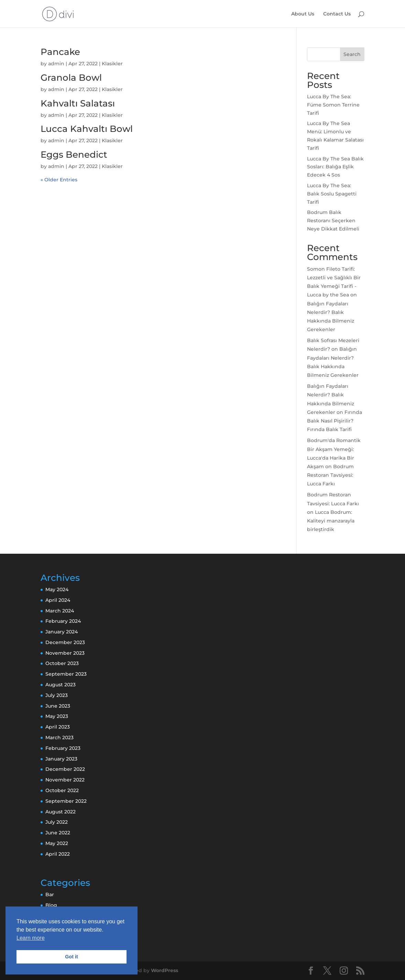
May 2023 (57, 716)
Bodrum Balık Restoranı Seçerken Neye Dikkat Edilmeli (333, 221)
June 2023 (58, 706)
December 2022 (65, 769)
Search (352, 54)
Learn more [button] (31, 938)
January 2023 (61, 759)
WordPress (165, 970)
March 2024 (60, 611)
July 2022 (57, 822)
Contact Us (337, 14)
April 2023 (58, 727)
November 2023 (65, 653)
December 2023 (65, 642)
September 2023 (66, 674)
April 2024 (58, 600)
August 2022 (61, 812)
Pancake (60, 52)
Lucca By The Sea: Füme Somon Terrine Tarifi (333, 105)
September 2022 (66, 801)
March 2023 (59, 737)
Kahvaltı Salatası (78, 103)
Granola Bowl (71, 78)
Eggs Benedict (74, 155)
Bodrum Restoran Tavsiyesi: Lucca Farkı (330, 475)
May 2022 (57, 843)
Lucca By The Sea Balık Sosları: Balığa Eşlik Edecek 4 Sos (335, 167)
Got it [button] (72, 957)
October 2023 (62, 663)
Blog (51, 905)
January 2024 (62, 632)
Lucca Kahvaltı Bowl (87, 129)
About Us (303, 14)
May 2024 (57, 589)
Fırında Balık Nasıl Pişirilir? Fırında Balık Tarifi (335, 421)
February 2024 (63, 621)
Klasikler (112, 64)
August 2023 (61, 685)
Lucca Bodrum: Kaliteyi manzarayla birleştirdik (331, 521)
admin (56, 64)
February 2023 (63, 748)
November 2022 (65, 780)
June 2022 (58, 833)
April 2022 (58, 854)
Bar (50, 894)
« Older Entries (59, 180)
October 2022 (62, 790)
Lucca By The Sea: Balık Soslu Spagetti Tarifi (332, 194)
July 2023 (57, 695)
